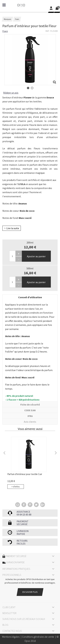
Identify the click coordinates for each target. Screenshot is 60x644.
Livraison (23, 531)
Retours (22, 541)
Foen (5, 31)
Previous (4, 452)
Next (56, 452)
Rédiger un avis (11, 93)
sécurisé (22, 524)
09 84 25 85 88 (24, 515)
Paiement (23, 521)
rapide (21, 534)
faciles (21, 544)
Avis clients (30, 422)
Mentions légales (11, 637)
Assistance (23, 512)
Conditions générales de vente (38, 637)
